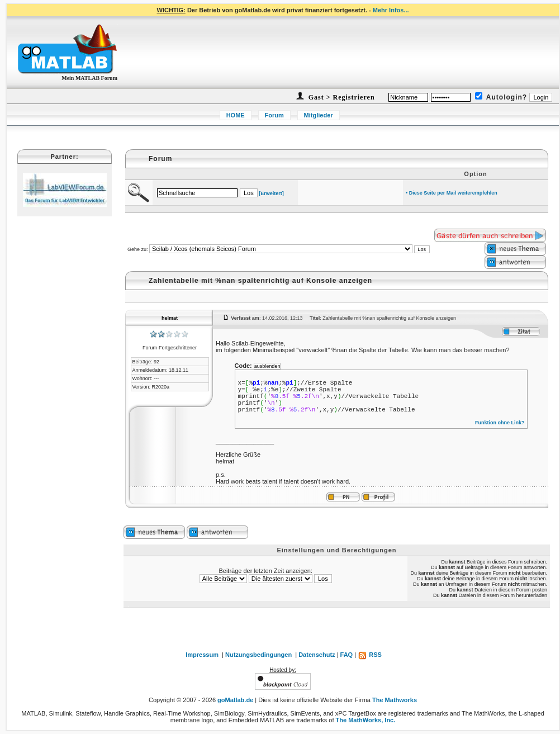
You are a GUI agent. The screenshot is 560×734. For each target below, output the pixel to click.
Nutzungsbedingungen (258, 655)
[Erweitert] (271, 193)
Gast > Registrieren (341, 97)
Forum (274, 115)
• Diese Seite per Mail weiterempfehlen (452, 193)
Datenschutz (317, 655)
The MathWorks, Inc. (366, 720)
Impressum (202, 655)
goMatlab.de (235, 700)
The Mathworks (395, 700)
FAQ (347, 655)
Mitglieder (319, 115)
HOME (236, 115)
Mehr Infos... (391, 10)
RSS (370, 655)
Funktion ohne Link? (500, 423)
